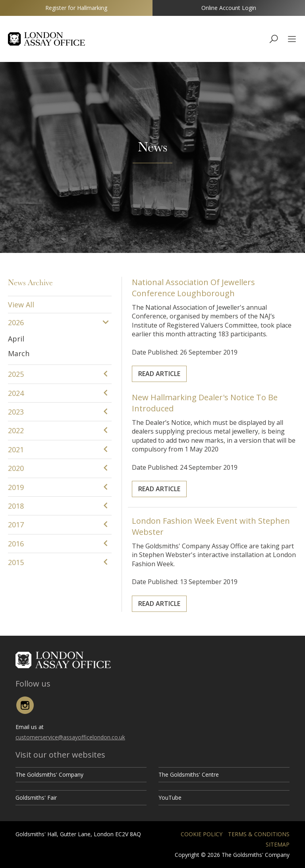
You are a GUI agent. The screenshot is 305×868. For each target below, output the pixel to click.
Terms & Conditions (259, 834)
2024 (16, 393)
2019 (16, 487)
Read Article (185, 352)
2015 (16, 562)
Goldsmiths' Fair (36, 798)
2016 (16, 544)
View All (21, 305)
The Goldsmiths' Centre (189, 774)
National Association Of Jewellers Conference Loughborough (202, 308)
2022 (16, 430)
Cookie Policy (202, 834)
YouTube (170, 798)
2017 (16, 525)
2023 (16, 412)
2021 (16, 449)
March (19, 353)
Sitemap (278, 844)
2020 (16, 468)
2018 (16, 506)
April (16, 339)
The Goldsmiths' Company (49, 774)
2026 (16, 322)
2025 (16, 374)
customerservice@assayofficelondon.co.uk (70, 737)
